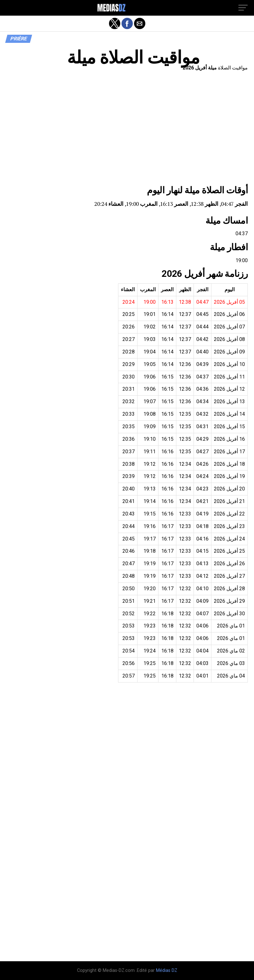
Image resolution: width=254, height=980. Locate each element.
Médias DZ (167, 970)
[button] (243, 8)
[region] (127, 130)
